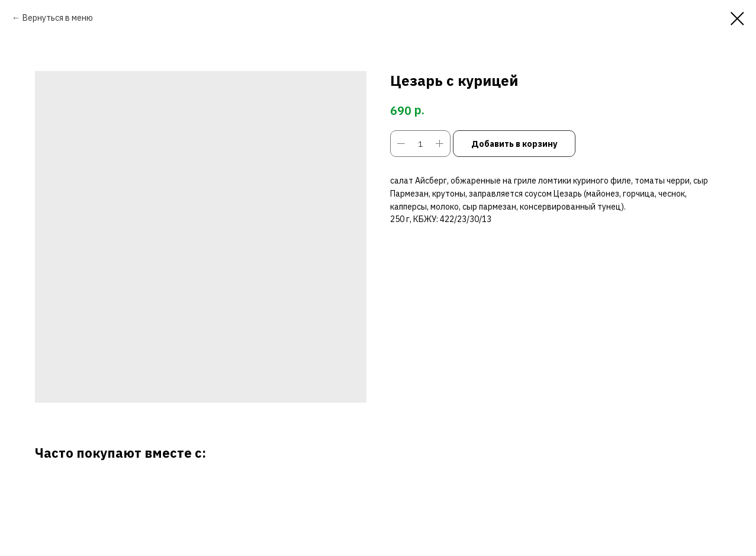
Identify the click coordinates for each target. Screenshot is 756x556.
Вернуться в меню (58, 18)
